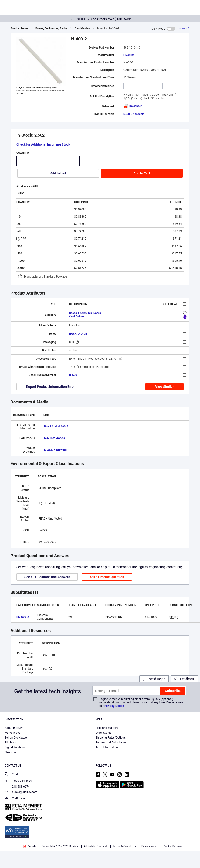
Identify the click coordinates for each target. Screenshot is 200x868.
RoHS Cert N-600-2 (56, 427)
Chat (11, 775)
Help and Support (107, 728)
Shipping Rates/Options (111, 738)
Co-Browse (15, 799)
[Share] (184, 29)
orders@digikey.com (21, 792)
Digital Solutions (15, 747)
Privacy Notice (114, 706)
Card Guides (82, 28)
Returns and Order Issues (111, 743)
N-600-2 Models (134, 114)
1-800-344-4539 (18, 781)
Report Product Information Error (50, 387)
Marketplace (12, 733)
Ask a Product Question (107, 577)
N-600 (73, 375)
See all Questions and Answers (47, 577)
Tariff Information (107, 747)
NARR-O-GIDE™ (79, 334)
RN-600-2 (23, 617)
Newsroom (12, 752)
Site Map (10, 743)
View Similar (165, 387)
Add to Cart (142, 173)
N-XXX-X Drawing (55, 450)
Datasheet (133, 106)
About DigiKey (14, 728)
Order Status (104, 733)
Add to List (58, 173)
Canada (29, 846)
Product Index (19, 28)
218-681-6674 (17, 787)
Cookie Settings (173, 846)
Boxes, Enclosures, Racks (51, 28)
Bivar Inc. (129, 55)
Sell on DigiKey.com (17, 738)
